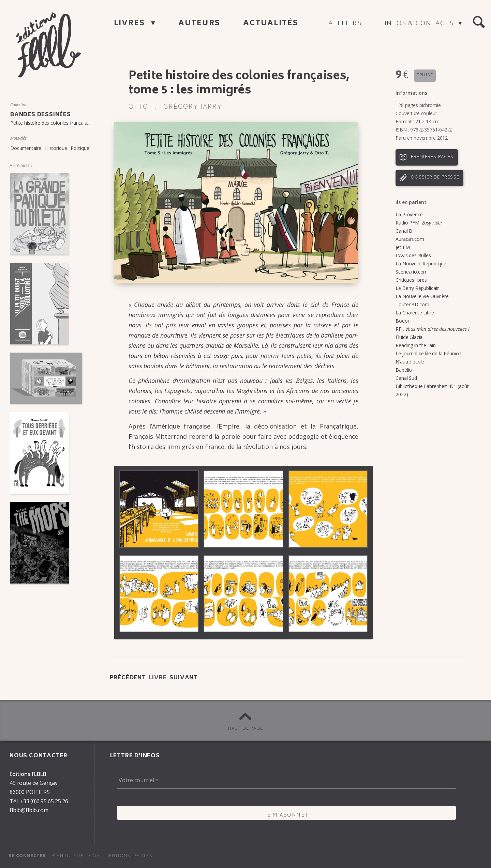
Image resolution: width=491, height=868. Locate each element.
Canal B (404, 231)
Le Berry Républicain (418, 288)
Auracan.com (410, 239)
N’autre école (410, 362)
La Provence (409, 214)
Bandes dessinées (41, 115)
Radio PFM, (419, 223)
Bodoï (402, 321)
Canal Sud (406, 378)
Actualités (271, 24)
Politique (80, 148)
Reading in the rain (415, 345)
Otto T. (143, 107)
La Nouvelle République (421, 263)
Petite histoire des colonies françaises (51, 123)
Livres (131, 24)
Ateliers (345, 24)
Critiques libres (411, 280)
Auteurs (199, 24)
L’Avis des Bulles (413, 255)
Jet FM (403, 247)
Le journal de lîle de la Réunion (428, 353)
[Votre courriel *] (286, 780)
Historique (56, 148)
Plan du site (68, 856)
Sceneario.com (412, 272)
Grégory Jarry (193, 107)
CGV (94, 856)
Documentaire (26, 148)
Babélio (404, 370)
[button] (479, 22)
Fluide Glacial (410, 337)
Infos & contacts (420, 24)
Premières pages (432, 157)
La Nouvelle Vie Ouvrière (422, 296)
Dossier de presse (435, 178)
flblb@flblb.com (29, 810)
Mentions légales (129, 856)
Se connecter (27, 856)
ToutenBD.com (412, 304)
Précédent (128, 678)
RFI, (432, 329)
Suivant (184, 678)
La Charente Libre (415, 313)
